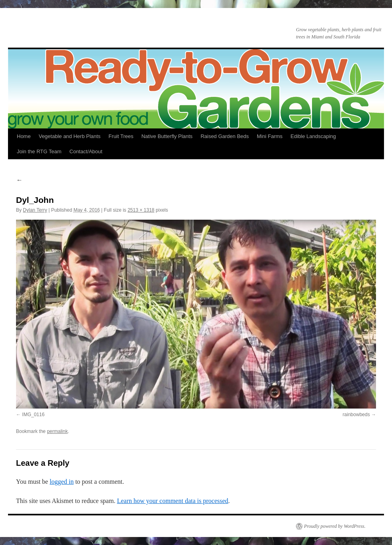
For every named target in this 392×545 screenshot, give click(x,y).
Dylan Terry (35, 210)
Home (24, 136)
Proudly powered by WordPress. (335, 526)
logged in (62, 482)
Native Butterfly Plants (167, 136)
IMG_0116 (33, 415)
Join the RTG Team (39, 151)
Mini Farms (270, 136)
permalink (57, 431)
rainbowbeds (356, 415)
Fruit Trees (121, 136)
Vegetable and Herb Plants (70, 136)
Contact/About (86, 151)
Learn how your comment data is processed (172, 501)
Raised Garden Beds (225, 136)
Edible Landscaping (313, 136)
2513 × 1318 (141, 210)
